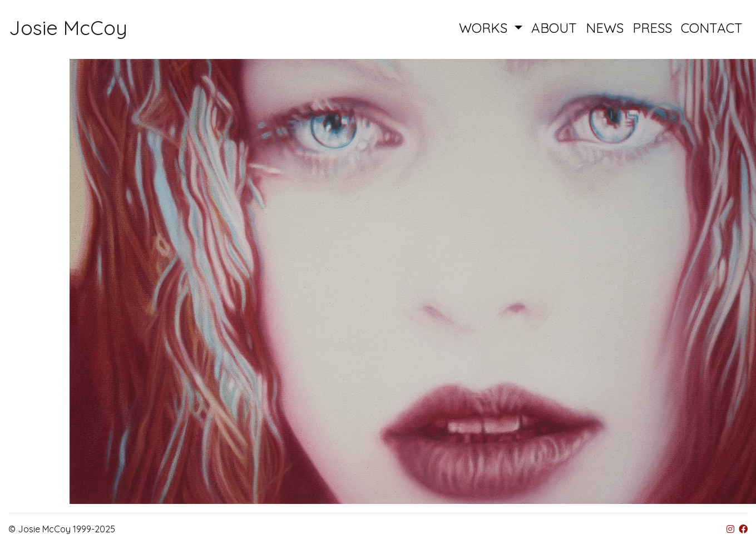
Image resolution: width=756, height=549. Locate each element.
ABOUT (554, 28)
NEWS (605, 28)
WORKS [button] (485, 28)
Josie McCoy (68, 28)
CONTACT (712, 28)
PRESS (652, 28)
